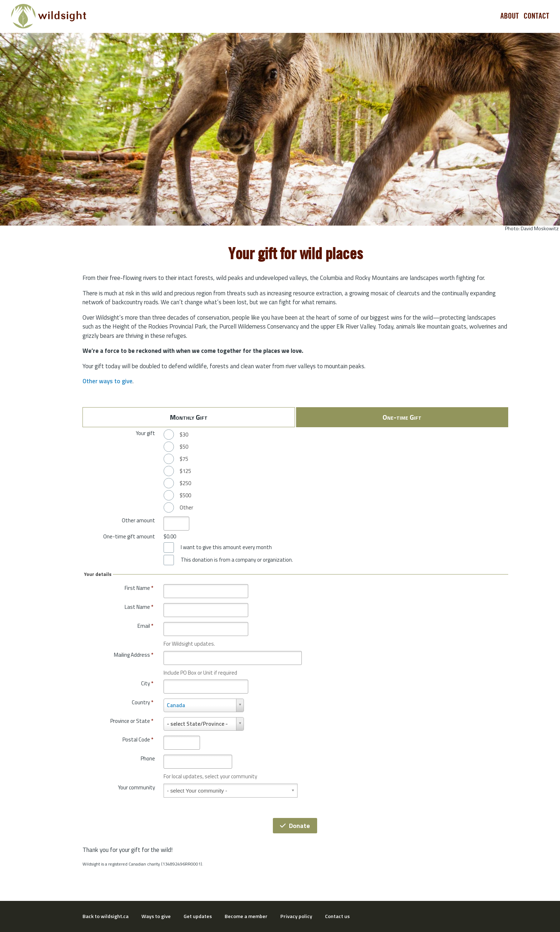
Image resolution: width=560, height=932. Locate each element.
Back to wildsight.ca (106, 916)
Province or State (132, 721)
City (147, 683)
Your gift (145, 433)
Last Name (139, 607)
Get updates (198, 916)
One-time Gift (402, 417)
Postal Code (138, 739)
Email (145, 626)
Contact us (337, 916)
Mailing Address (134, 655)
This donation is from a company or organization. (237, 560)
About (510, 16)
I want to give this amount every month (226, 547)
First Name (139, 588)
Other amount (138, 520)
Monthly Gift (189, 417)
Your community (136, 787)
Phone (148, 758)
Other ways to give (107, 381)
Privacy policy (296, 916)
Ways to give (156, 916)
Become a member (246, 916)
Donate (295, 826)
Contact (536, 16)
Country (142, 702)
